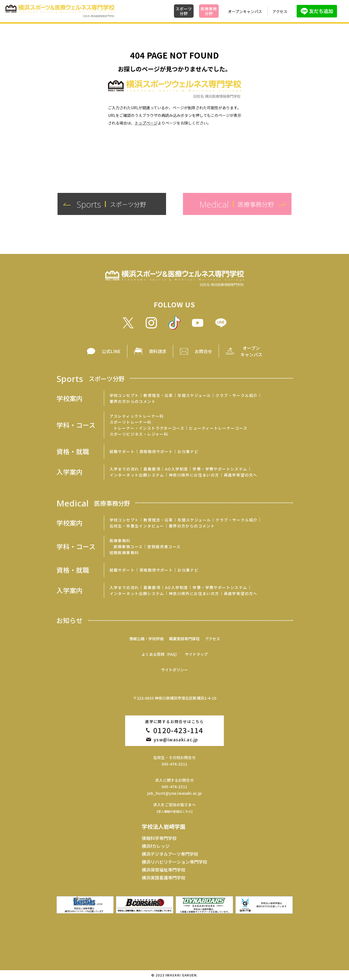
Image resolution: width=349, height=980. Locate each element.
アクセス (280, 11)
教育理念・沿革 (158, 395)
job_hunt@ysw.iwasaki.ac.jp (175, 793)
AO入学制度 (176, 469)
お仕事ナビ (188, 451)
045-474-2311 (174, 764)
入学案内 (70, 472)
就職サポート (122, 451)
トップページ (146, 123)
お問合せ (203, 351)
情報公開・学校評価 (146, 639)
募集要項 (152, 469)
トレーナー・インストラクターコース (149, 428)
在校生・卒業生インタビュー (137, 526)
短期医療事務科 (124, 553)
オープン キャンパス (251, 351)
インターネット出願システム (137, 475)
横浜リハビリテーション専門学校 (174, 862)
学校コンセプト (124, 395)
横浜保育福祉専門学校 (164, 870)
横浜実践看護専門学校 (164, 878)
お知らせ (70, 620)
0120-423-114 (178, 730)
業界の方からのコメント (133, 401)
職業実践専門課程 (184, 639)
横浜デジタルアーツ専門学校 (170, 854)
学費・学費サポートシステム (220, 469)
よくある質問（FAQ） (160, 654)
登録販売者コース (164, 547)
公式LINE (111, 351)
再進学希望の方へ (241, 475)
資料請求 (158, 351)
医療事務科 (120, 541)
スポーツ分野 (184, 11)
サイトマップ (196, 654)
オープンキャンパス (245, 11)
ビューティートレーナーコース (218, 428)
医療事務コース (128, 547)
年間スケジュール (194, 395)
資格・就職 (73, 451)
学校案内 (70, 398)
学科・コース (76, 425)
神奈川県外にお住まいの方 (194, 475)
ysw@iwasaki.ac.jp (176, 739)
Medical (93, 503)
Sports (91, 378)
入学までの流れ (124, 469)
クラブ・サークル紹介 (236, 395)
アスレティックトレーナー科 (137, 416)
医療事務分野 (209, 11)
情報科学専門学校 (159, 838)
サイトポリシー (174, 670)
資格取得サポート (156, 451)
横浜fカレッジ (156, 846)
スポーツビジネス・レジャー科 (139, 434)
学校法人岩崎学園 (164, 826)
